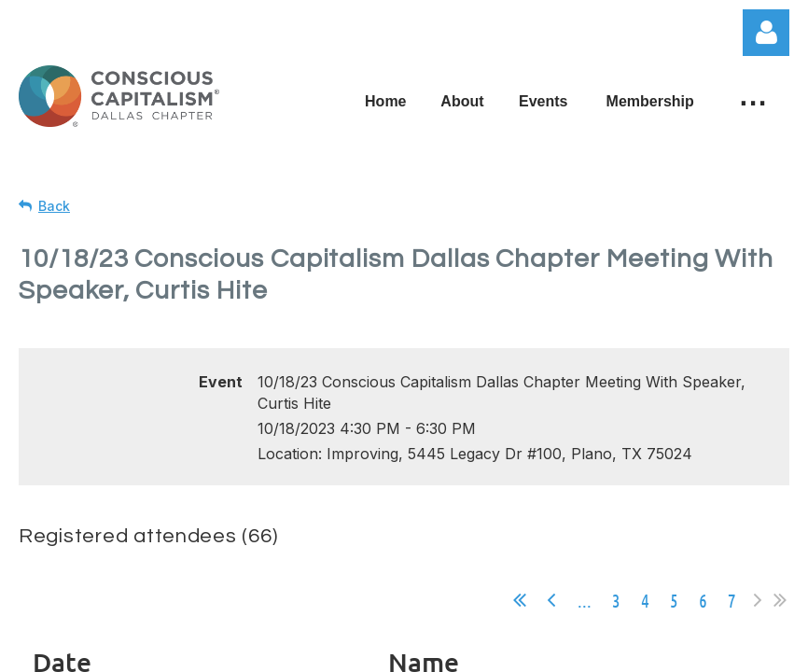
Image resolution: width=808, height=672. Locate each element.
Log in (766, 33)
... (585, 600)
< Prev (551, 600)
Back (54, 206)
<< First (520, 600)
